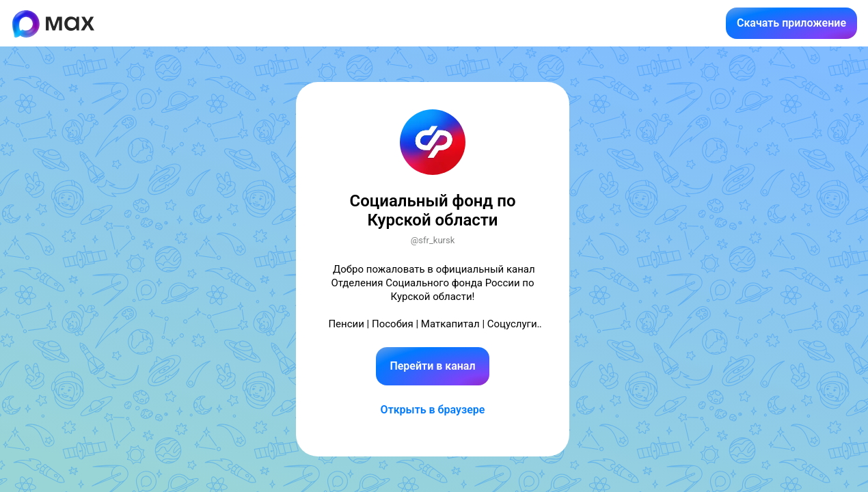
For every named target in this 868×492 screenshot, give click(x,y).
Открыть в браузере (433, 410)
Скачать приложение (791, 23)
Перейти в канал (432, 366)
